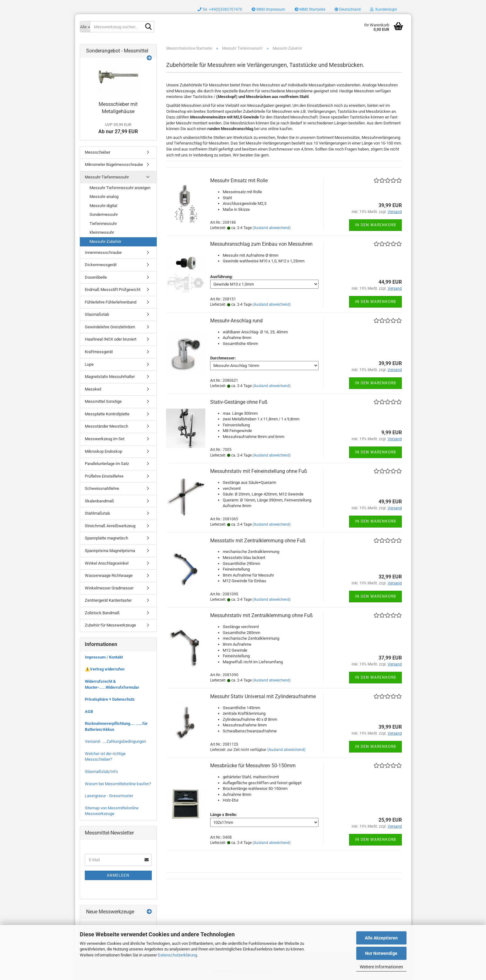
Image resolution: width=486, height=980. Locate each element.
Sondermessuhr (104, 214)
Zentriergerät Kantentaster (108, 600)
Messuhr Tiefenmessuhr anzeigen (120, 188)
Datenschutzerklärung (177, 955)
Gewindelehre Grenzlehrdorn (110, 327)
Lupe (89, 364)
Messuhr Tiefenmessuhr (107, 177)
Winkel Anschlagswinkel (107, 563)
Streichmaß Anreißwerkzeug (110, 526)
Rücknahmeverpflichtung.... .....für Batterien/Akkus (116, 726)
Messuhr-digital (103, 206)
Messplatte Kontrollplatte (107, 414)
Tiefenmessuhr (103, 224)
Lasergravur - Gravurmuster (109, 796)
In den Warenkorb (375, 225)
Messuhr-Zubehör (105, 241)
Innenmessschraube (103, 252)
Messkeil (93, 389)
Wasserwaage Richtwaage (109, 575)
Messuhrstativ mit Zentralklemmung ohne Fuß (262, 615)
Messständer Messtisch (106, 426)
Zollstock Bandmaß (102, 613)
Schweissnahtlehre (102, 488)
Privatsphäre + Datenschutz (110, 699)
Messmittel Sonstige (103, 401)
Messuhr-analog (104, 197)
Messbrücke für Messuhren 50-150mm (253, 766)
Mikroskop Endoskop (104, 451)
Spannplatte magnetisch (106, 538)
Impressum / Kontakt (104, 657)
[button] (348, 9)
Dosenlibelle (96, 277)
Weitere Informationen (381, 967)
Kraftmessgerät (99, 352)
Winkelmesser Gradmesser (109, 588)
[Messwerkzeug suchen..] (85, 27)
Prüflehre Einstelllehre (104, 476)
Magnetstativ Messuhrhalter (110, 377)
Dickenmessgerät (101, 265)
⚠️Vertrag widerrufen (105, 669)
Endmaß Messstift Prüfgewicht (113, 290)
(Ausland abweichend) (272, 228)
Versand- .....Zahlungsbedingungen (115, 741)
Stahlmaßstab (97, 513)
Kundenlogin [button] (384, 9)
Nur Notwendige (381, 953)
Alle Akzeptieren (381, 938)
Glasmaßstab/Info (101, 772)
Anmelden (118, 875)
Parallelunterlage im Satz (107, 464)
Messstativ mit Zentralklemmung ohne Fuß (258, 541)
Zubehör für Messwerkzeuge (110, 625)
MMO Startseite (310, 9)
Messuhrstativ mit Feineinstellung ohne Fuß (259, 471)
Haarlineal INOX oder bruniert (111, 339)
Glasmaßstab (97, 314)
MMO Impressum (268, 9)
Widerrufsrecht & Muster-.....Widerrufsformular (112, 684)
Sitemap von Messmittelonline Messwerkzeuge (112, 811)
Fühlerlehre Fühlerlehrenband (111, 302)
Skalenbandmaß (99, 501)
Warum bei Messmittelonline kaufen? (118, 784)
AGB (89, 712)
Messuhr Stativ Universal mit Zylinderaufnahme (263, 696)
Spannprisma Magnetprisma (110, 551)
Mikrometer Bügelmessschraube (114, 164)
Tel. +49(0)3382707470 (220, 9)
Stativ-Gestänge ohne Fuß (239, 402)
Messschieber (98, 152)
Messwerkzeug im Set (105, 439)
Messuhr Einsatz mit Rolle (239, 181)
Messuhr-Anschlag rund (236, 321)
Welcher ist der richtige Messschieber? (105, 757)
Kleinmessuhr (102, 232)
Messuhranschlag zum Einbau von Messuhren (261, 244)
